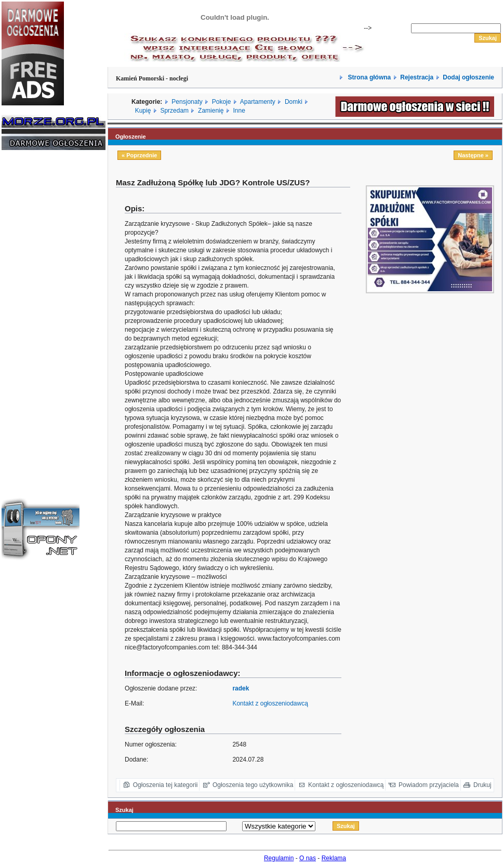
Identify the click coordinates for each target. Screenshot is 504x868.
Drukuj (482, 785)
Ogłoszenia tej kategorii (165, 785)
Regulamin (279, 858)
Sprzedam (174, 111)
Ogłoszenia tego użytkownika (253, 785)
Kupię (143, 111)
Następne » (473, 155)
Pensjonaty (187, 102)
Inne (239, 111)
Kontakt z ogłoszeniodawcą (270, 703)
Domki (294, 102)
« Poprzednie (139, 155)
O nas (308, 858)
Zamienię (211, 111)
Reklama (334, 858)
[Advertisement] (33, 316)
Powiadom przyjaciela (429, 785)
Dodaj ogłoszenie (468, 77)
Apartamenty (258, 102)
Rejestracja (417, 77)
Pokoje (222, 102)
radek (241, 688)
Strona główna (368, 77)
